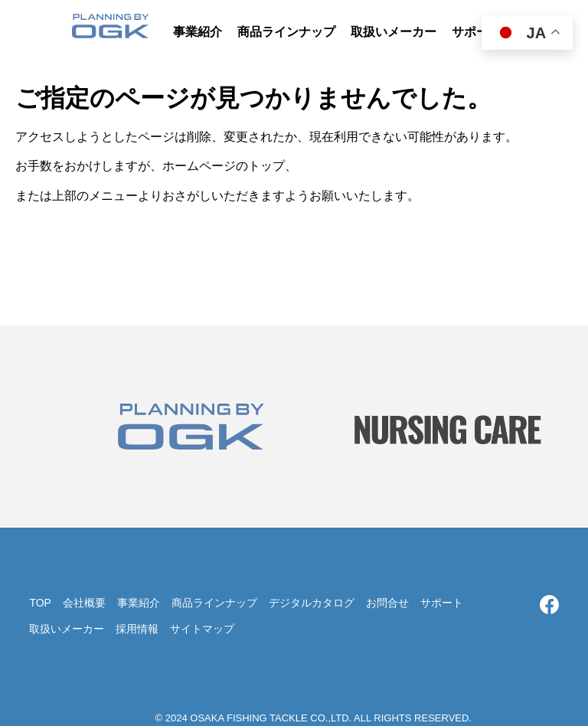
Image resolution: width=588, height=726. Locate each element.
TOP (40, 603)
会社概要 (84, 603)
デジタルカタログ (312, 603)
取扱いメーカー (67, 629)
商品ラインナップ (214, 603)
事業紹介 (139, 603)
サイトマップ (202, 629)
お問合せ (387, 603)
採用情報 (137, 629)
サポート (442, 603)
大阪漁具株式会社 (110, 31)
